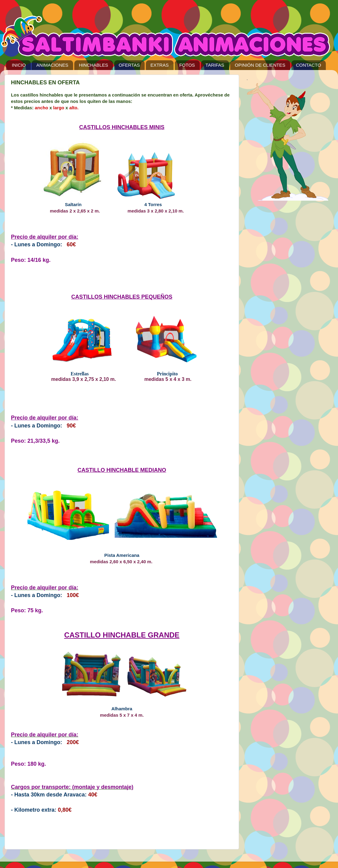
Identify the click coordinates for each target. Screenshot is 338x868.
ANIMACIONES (52, 65)
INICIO (19, 65)
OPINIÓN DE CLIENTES (260, 65)
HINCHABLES (93, 65)
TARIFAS (215, 65)
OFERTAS (129, 65)
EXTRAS (160, 65)
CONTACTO (309, 65)
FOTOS (187, 65)
